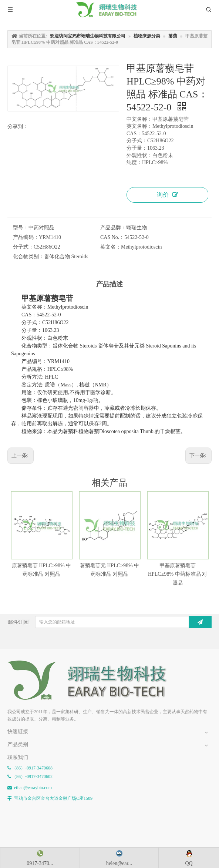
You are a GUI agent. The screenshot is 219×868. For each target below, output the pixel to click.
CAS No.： (112, 237)
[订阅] (200, 622)
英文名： (111, 247)
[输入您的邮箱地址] (115, 622)
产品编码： (26, 237)
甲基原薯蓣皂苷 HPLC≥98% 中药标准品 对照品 (178, 574)
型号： (21, 228)
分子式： (23, 247)
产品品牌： (113, 228)
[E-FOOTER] (92, 680)
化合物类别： (28, 257)
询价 (168, 195)
